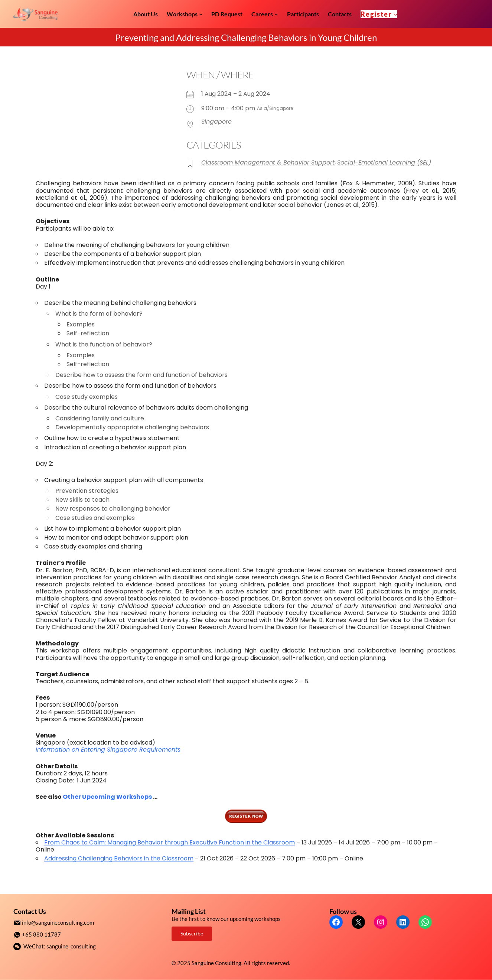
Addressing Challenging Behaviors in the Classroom (119, 858)
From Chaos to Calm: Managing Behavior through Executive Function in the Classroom (170, 842)
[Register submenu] (396, 14)
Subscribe (192, 933)
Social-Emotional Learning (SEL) (384, 162)
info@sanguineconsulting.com (58, 922)
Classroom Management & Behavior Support (268, 162)
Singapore (216, 122)
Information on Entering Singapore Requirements (108, 750)
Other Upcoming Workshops (107, 797)
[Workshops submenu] (201, 14)
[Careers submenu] (276, 14)
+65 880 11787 (41, 934)
